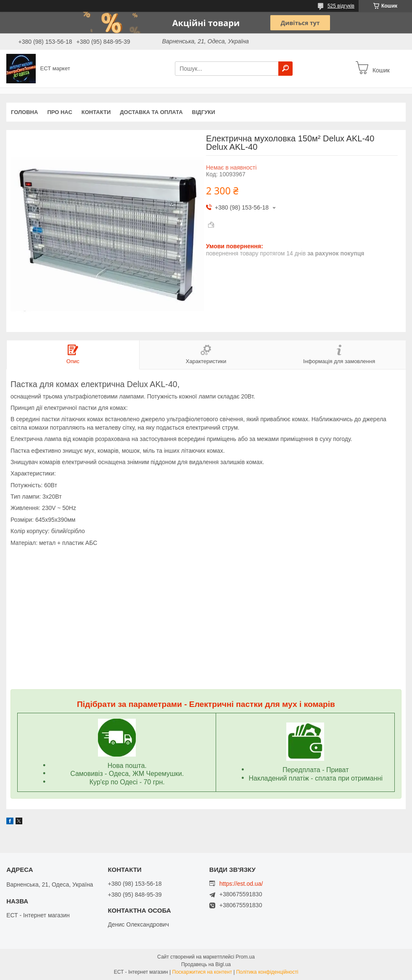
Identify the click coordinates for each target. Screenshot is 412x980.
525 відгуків (341, 6)
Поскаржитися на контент (202, 972)
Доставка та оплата (151, 112)
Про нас (59, 112)
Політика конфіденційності (267, 972)
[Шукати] (285, 69)
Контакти (96, 112)
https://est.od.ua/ (241, 884)
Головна (24, 112)
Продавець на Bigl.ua (206, 964)
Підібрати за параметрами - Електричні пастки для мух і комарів (206, 704)
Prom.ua (245, 957)
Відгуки (204, 112)
